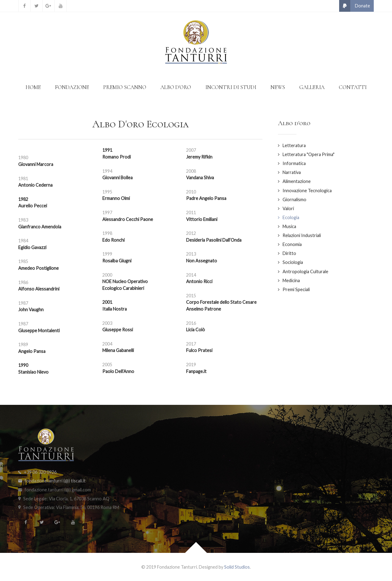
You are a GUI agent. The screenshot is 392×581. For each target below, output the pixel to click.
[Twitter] (36, 6)
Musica (289, 226)
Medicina (291, 280)
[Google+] (49, 6)
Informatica (294, 163)
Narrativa (292, 172)
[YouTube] (61, 6)
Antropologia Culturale (305, 271)
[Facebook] (24, 6)
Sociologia (293, 262)
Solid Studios (237, 567)
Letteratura (294, 145)
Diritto (289, 253)
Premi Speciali (296, 289)
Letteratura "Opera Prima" (309, 154)
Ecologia (291, 217)
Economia (292, 244)
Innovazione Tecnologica (307, 191)
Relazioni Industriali (302, 235)
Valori (288, 208)
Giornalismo (294, 199)
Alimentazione (297, 181)
